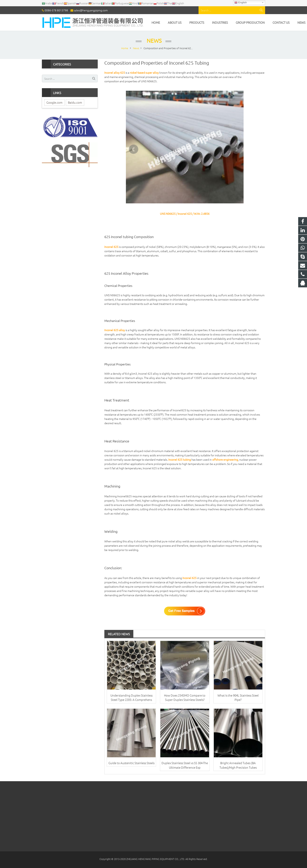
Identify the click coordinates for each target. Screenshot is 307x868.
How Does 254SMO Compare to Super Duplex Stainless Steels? (185, 698)
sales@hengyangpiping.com (91, 10)
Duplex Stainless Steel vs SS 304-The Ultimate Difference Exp (185, 765)
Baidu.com (75, 102)
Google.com (54, 102)
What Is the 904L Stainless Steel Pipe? (238, 698)
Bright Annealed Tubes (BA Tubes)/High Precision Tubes (238, 765)
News (153, 41)
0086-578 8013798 (56, 10)
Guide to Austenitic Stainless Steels (131, 763)
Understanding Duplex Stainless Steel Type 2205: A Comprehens (131, 698)
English (241, 3)
